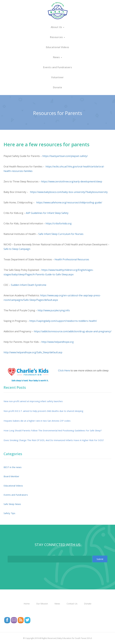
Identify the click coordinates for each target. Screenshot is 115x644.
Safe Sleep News (12, 504)
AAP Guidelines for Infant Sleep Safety (47, 213)
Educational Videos (58, 47)
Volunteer (57, 77)
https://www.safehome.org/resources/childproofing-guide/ (69, 202)
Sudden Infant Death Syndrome (29, 285)
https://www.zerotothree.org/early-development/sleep (72, 181)
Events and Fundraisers (57, 67)
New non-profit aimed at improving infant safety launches (33, 401)
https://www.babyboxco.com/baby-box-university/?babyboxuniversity (69, 192)
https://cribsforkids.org (59, 223)
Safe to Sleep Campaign (17, 249)
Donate (58, 87)
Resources (57, 37)
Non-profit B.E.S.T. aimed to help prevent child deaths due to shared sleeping (43, 411)
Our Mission (42, 604)
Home (27, 604)
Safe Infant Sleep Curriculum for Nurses (61, 234)
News (57, 57)
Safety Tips (9, 513)
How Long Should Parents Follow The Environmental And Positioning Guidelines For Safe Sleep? (53, 430)
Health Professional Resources (72, 259)
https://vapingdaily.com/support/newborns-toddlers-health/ (63, 321)
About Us (58, 27)
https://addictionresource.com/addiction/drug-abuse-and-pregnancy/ (73, 331)
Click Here (64, 370)
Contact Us (72, 604)
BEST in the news (13, 467)
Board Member (11, 476)
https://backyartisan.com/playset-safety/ (65, 156)
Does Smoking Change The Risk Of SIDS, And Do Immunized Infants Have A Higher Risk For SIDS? (54, 440)
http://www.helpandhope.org (57, 342)
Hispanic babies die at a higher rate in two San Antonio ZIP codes (37, 421)
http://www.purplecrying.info (54, 310)
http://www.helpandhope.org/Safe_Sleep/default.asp (33, 352)
